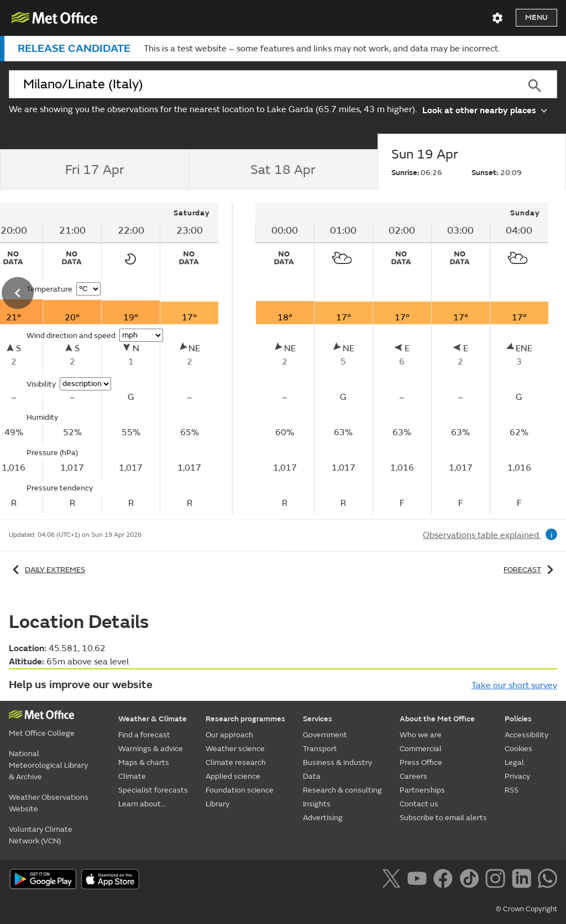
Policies (518, 719)
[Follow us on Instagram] (497, 880)
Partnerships (422, 790)
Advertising (323, 818)
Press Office (421, 762)
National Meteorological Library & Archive (48, 765)
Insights (317, 804)
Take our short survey (514, 685)
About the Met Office (437, 719)
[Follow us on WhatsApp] (547, 880)
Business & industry (337, 762)
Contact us (419, 804)
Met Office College (42, 733)
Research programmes (245, 719)
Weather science (235, 749)
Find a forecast (144, 735)
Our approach (229, 735)
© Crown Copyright (526, 909)
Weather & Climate (153, 719)
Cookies (518, 749)
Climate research (236, 762)
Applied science (233, 776)
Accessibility (526, 735)
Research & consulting (342, 790)
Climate (132, 776)
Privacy (517, 776)
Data (312, 776)
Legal (514, 762)
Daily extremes (47, 570)
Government (325, 735)
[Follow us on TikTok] (471, 880)
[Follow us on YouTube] (419, 880)
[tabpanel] (402, 358)
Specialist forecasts (153, 790)
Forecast (530, 570)
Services (318, 719)
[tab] (94, 170)
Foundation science (240, 790)
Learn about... (142, 804)
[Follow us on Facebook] (445, 880)
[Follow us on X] (393, 880)
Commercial (421, 749)
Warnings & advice (151, 749)
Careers (413, 776)
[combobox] (260, 85)
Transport (320, 749)
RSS (512, 790)
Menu (536, 17)
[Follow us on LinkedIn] (524, 880)
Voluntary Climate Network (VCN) (41, 835)
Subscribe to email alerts (443, 818)
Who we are (421, 735)
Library (218, 804)
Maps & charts (144, 762)
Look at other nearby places (484, 110)
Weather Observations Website (49, 803)
